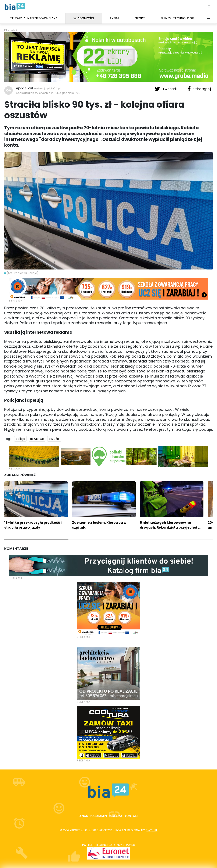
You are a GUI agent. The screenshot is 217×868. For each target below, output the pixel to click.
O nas (83, 816)
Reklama (116, 816)
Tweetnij (166, 89)
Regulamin (98, 816)
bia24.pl (152, 830)
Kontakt (132, 816)
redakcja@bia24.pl (47, 88)
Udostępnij (199, 89)
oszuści (54, 439)
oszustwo (37, 439)
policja (20, 439)
